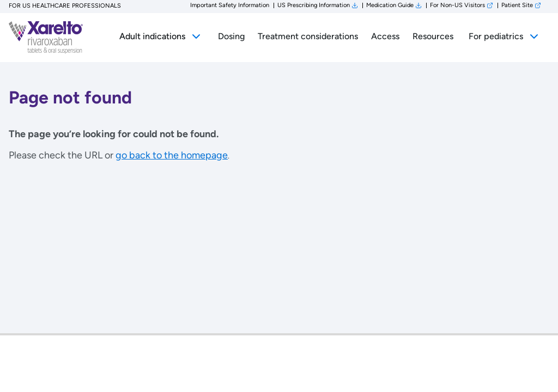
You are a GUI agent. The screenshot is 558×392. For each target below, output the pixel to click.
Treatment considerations (308, 36)
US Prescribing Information (314, 5)
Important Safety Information (230, 5)
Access (385, 36)
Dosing (231, 36)
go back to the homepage (172, 155)
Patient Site (517, 5)
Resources (433, 36)
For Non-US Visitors (457, 5)
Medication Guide (390, 5)
